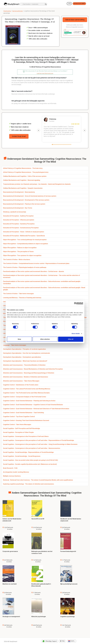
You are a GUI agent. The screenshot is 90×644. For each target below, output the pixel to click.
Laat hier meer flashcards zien (45, 73)
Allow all (71, 339)
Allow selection (45, 339)
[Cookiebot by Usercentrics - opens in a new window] (75, 304)
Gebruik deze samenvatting (75, 20)
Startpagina (7, 11)
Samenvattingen (17, 11)
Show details (76, 334)
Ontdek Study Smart (79, 4)
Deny (19, 339)
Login (69, 4)
